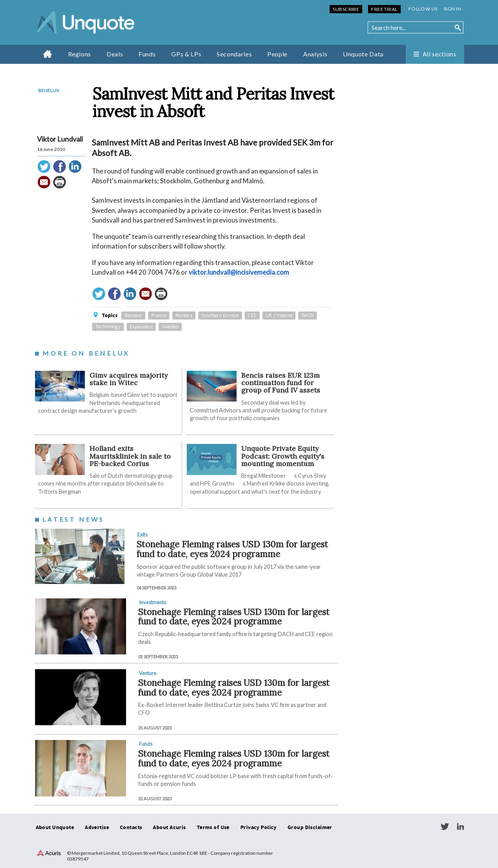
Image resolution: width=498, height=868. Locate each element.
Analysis (315, 54)
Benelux (49, 90)
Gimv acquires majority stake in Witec (129, 379)
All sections (439, 54)
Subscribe (346, 9)
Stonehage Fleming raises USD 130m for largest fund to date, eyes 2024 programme (232, 549)
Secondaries (234, 54)
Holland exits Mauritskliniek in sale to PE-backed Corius (130, 456)
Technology (108, 327)
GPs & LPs (186, 54)
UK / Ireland (279, 316)
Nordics (184, 316)
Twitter (445, 827)
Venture (148, 673)
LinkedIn (460, 827)
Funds (147, 54)
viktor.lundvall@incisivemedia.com (239, 272)
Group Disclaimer (310, 828)
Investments (153, 602)
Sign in (452, 9)
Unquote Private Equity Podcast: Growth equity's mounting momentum (283, 456)
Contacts (131, 828)
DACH (308, 316)
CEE (252, 316)
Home (48, 54)
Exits (142, 535)
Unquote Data (363, 54)
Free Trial (384, 9)
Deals (115, 54)
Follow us (423, 9)
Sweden (170, 327)
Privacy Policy (259, 828)
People (277, 54)
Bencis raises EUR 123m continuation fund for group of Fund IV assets (281, 383)
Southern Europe (220, 316)
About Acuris (169, 828)
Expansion (141, 327)
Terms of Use (213, 828)
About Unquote (55, 828)
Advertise (97, 828)
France (159, 316)
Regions (80, 54)
